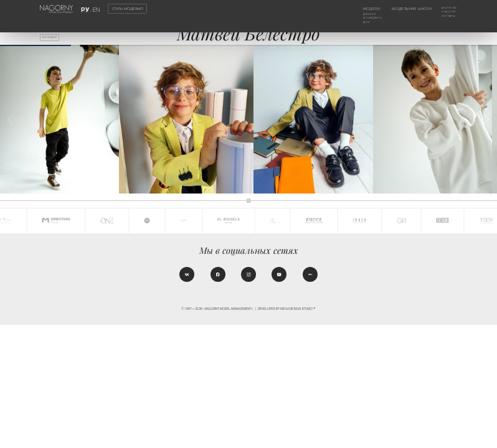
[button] (486, 119)
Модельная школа (405, 9)
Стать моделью (128, 9)
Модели (357, 9)
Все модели (55, 39)
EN (94, 9)
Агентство (447, 9)
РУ (86, 9)
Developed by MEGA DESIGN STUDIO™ (287, 313)
